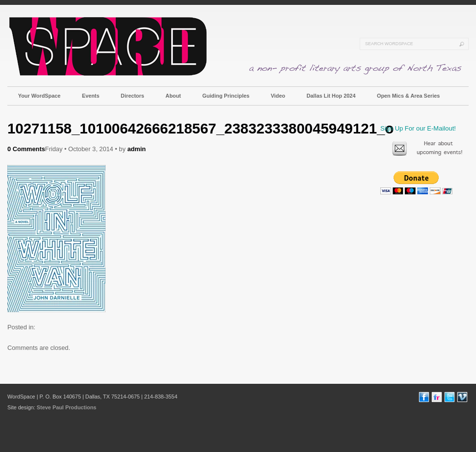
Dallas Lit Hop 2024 (331, 96)
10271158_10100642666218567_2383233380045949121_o (200, 128)
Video (278, 96)
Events (91, 96)
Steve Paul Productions (66, 407)
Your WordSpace (40, 96)
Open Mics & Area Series (408, 96)
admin (136, 149)
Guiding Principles (226, 96)
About (173, 96)
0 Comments (26, 149)
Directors (132, 96)
